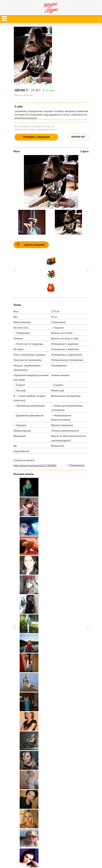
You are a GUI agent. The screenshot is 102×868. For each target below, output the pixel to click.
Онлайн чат (78, 137)
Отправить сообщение (36, 137)
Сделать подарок (34, 245)
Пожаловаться (77, 465)
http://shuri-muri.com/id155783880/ (35, 465)
